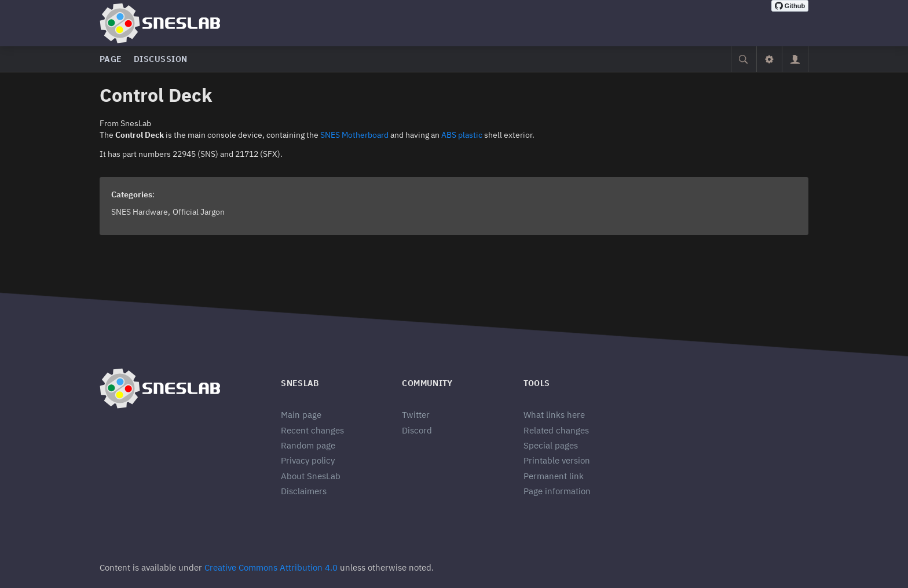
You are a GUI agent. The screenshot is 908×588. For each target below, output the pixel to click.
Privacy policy (308, 460)
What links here (554, 415)
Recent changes (312, 430)
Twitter (416, 415)
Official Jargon (199, 212)
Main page (301, 415)
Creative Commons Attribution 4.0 (271, 567)
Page (111, 59)
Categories (132, 194)
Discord (417, 430)
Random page (308, 445)
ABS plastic (462, 135)
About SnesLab (311, 476)
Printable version (557, 460)
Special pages (551, 445)
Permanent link (554, 476)
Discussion (161, 59)
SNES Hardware (140, 212)
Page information (557, 491)
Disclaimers (304, 491)
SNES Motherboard (354, 135)
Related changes (556, 430)
